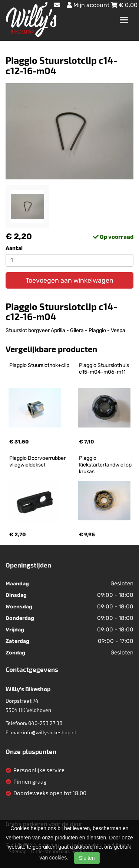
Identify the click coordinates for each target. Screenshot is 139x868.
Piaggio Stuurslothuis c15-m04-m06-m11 (105, 369)
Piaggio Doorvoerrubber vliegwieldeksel (38, 461)
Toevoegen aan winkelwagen (69, 280)
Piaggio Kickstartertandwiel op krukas (106, 465)
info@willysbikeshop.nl (49, 732)
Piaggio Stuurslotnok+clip (39, 365)
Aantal (14, 248)
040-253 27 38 (45, 723)
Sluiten (87, 858)
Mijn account (89, 5)
